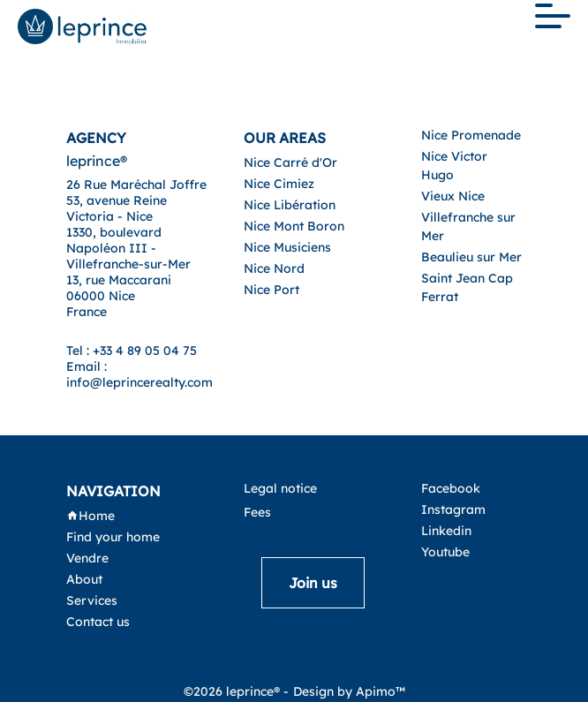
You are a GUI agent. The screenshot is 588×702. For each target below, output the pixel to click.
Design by (349, 691)
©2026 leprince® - (236, 691)
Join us (313, 583)
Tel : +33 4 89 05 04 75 (132, 351)
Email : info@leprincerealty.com (139, 374)
